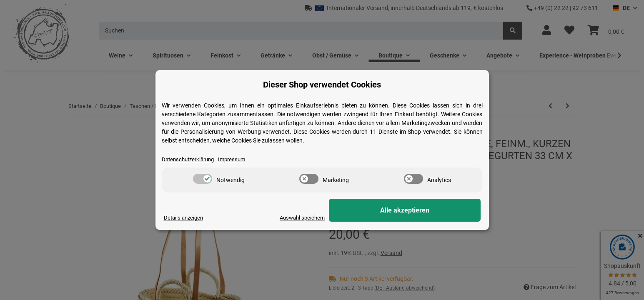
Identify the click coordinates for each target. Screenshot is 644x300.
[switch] (203, 179)
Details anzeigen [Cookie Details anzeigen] (185, 217)
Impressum (238, 159)
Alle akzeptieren (439, 211)
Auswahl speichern (369, 217)
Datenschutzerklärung (190, 159)
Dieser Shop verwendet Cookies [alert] (322, 84)
